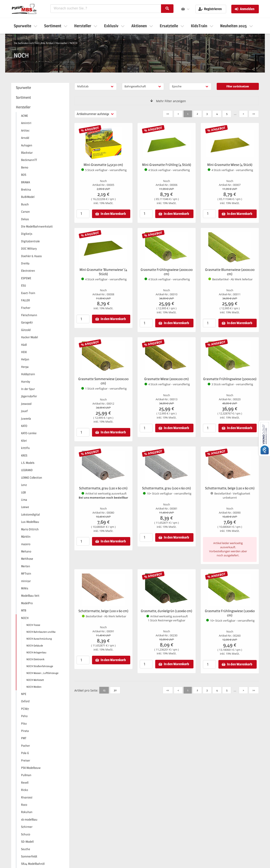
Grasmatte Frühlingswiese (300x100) (230, 379)
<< (168, 114)
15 (104, 690)
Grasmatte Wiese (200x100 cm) (166, 379)
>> (254, 114)
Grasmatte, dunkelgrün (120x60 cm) (166, 611)
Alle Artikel (47, 43)
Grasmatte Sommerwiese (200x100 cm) (103, 381)
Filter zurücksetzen (238, 86)
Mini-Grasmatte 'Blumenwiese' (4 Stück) (103, 272)
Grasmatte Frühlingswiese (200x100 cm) (167, 272)
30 (115, 690)
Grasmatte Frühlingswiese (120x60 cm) (230, 613)
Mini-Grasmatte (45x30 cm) (103, 165)
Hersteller (62, 43)
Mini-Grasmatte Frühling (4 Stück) (167, 165)
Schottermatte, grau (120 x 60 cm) (103, 488)
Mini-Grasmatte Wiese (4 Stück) (230, 165)
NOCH (74, 43)
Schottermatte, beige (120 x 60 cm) (230, 488)
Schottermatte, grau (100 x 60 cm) (166, 488)
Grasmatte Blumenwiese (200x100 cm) (230, 272)
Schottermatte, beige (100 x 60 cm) (103, 611)
